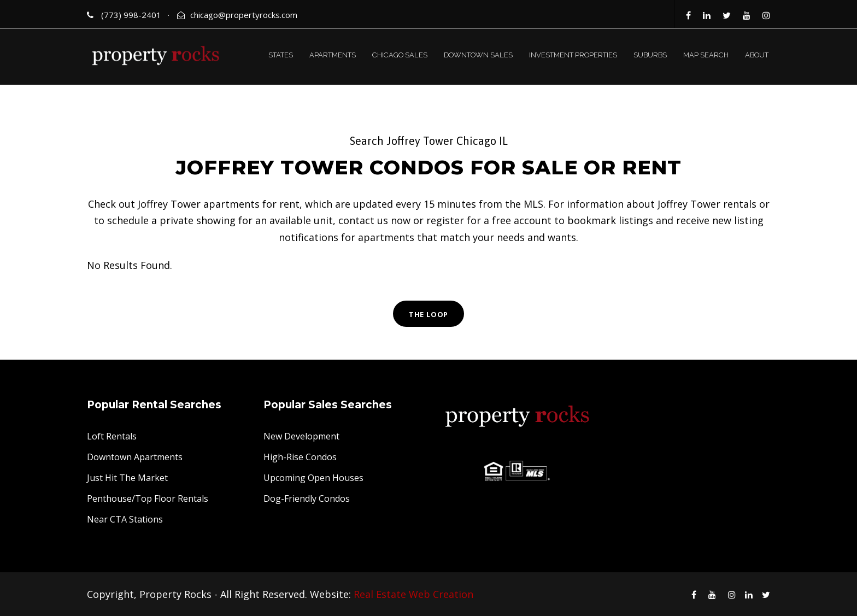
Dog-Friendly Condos (307, 498)
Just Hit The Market (127, 478)
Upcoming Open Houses (313, 478)
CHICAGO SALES (400, 55)
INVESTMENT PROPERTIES (573, 55)
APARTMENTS (333, 55)
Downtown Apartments (135, 457)
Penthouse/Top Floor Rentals (148, 498)
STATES (281, 55)
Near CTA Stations (125, 519)
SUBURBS (650, 55)
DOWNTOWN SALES (478, 55)
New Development (301, 436)
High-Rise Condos (300, 457)
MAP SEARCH (706, 55)
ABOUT (757, 55)
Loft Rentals (112, 436)
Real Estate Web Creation (413, 594)
